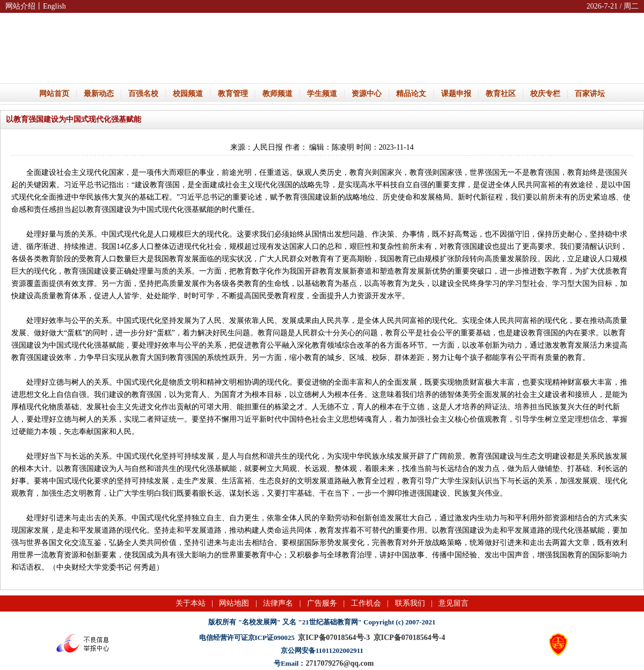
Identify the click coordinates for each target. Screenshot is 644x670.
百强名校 (143, 94)
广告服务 (322, 603)
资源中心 (367, 94)
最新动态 (99, 94)
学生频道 (322, 94)
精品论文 (411, 94)
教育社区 (501, 94)
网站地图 (234, 603)
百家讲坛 (590, 94)
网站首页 (54, 94)
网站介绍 (20, 6)
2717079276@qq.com (339, 663)
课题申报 (456, 94)
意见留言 (453, 603)
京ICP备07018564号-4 (409, 638)
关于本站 (191, 603)
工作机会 (366, 603)
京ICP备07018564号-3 (334, 638)
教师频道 (277, 94)
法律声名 (278, 603)
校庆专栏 (545, 94)
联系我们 (410, 603)
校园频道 (188, 94)
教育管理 (233, 94)
